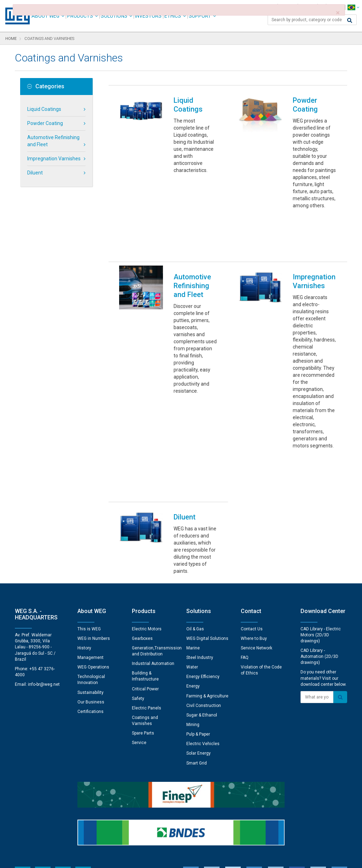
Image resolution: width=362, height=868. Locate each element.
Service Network (256, 549)
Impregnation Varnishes (54, 159)
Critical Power (145, 590)
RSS (200, 858)
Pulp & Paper (198, 635)
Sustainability (90, 594)
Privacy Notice (96, 858)
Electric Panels (147, 609)
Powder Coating (45, 123)
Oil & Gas (195, 530)
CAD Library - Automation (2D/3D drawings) (319, 558)
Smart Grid (197, 664)
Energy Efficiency (203, 578)
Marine (193, 549)
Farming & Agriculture (207, 597)
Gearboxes (142, 540)
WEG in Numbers (94, 540)
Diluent (35, 173)
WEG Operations (93, 568)
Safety (138, 600)
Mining (193, 626)
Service (139, 644)
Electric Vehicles (203, 645)
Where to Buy (254, 540)
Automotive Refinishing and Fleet (53, 141)
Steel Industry (200, 559)
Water (192, 568)
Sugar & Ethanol (202, 616)
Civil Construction (204, 607)
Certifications (90, 613)
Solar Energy (198, 654)
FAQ (245, 559)
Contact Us (252, 530)
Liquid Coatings (44, 109)
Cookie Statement (137, 858)
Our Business (91, 603)
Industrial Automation (153, 565)
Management (90, 559)
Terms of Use (176, 858)
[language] (353, 7)
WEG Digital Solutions (207, 540)
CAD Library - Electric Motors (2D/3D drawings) (321, 536)
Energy (193, 587)
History (84, 549)
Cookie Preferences (188, 836)
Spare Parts (143, 634)
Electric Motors (147, 530)
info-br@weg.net (44, 585)
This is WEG (89, 530)
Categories (46, 87)
